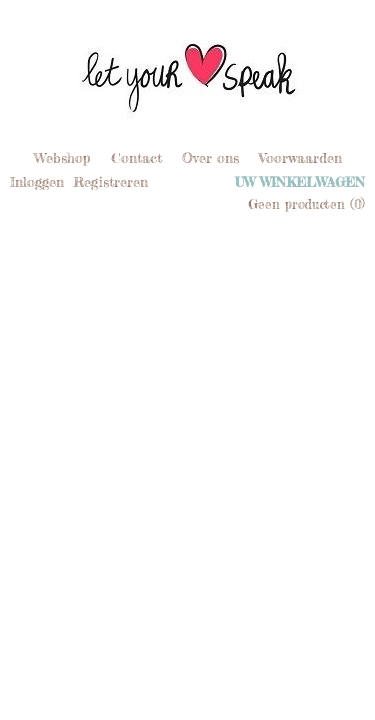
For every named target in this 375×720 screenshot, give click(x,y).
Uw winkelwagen (300, 182)
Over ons (210, 157)
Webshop (62, 157)
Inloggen (37, 181)
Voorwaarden (300, 157)
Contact (136, 157)
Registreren (110, 181)
